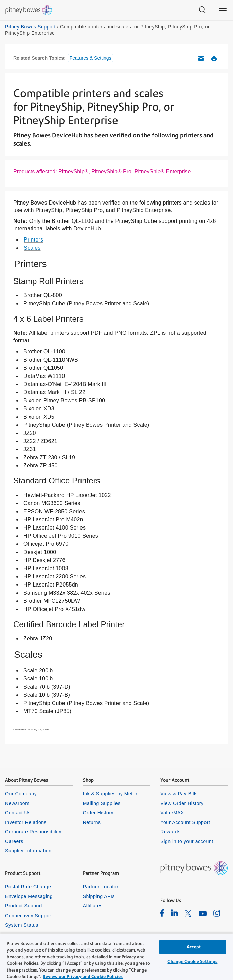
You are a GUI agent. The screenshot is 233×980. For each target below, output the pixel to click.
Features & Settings (91, 58)
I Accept (193, 947)
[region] (116, 956)
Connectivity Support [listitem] (29, 916)
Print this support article (214, 58)
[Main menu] (223, 10)
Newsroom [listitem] (17, 803)
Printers (33, 240)
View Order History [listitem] (182, 803)
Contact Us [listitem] (18, 813)
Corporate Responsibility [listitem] (33, 832)
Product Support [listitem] (24, 906)
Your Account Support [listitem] (185, 822)
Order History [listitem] (98, 813)
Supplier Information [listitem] (28, 851)
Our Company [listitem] (21, 794)
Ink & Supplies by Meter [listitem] (110, 794)
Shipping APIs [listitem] (99, 896)
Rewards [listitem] (170, 832)
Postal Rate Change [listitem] (28, 887)
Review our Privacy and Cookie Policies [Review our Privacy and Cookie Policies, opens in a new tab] (83, 976)
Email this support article (201, 58)
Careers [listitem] (14, 841)
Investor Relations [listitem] (26, 822)
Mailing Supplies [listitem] (102, 803)
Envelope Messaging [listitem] (29, 896)
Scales (32, 248)
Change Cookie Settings (192, 962)
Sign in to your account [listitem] (187, 841)
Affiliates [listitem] (93, 906)
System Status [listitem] (22, 925)
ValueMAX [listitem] (172, 813)
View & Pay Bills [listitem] (179, 794)
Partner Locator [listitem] (101, 887)
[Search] (202, 10)
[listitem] (162, 913)
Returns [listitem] (92, 822)
